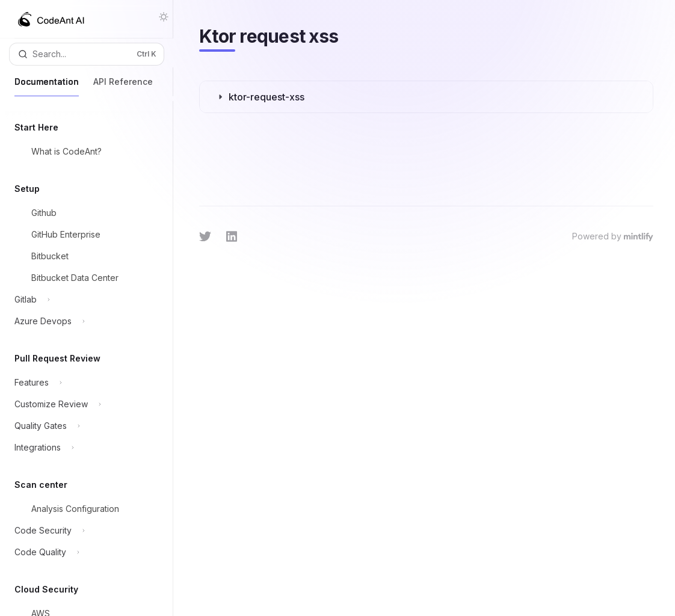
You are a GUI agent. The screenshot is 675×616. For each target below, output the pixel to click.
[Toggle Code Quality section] (83, 552)
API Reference (123, 86)
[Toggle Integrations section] (83, 448)
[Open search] (87, 54)
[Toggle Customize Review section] (83, 404)
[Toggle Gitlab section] (83, 300)
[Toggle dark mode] (164, 17)
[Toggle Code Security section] (83, 531)
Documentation (47, 86)
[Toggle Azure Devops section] (83, 321)
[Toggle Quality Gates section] (83, 426)
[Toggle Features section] (83, 383)
